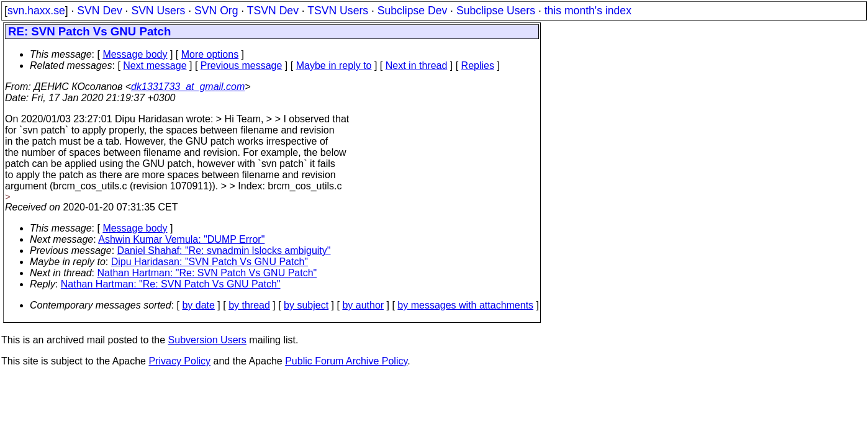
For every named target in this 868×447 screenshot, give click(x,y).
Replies (478, 65)
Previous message (242, 65)
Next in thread (417, 65)
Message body (135, 54)
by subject (306, 305)
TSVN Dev (273, 11)
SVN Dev (99, 11)
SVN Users (158, 11)
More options (210, 54)
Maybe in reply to (334, 65)
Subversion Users (207, 340)
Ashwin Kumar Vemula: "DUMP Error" (181, 239)
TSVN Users (338, 11)
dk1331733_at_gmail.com (188, 87)
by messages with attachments (465, 305)
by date (198, 305)
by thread (249, 305)
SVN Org (216, 11)
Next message (155, 65)
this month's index (588, 11)
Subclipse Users (496, 11)
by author (363, 305)
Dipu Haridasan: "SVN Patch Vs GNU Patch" (210, 262)
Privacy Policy (179, 361)
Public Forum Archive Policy (346, 361)
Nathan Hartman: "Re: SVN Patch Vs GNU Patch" (207, 273)
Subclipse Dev (412, 11)
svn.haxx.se (36, 11)
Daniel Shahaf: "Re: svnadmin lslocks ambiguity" (224, 251)
